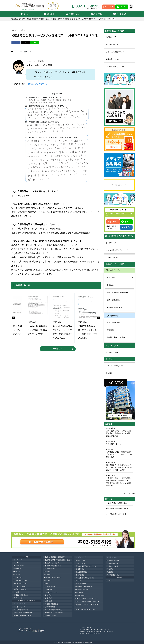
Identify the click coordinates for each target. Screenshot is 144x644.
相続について (111, 37)
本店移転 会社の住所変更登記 (85, 578)
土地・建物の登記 (114, 300)
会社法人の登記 (81, 560)
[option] (38, 318)
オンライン (126, 227)
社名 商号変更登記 (82, 572)
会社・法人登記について (115, 52)
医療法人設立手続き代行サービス (86, 566)
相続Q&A (17, 572)
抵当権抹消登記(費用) (52, 604)
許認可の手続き (81, 595)
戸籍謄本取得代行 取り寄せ (22, 616)
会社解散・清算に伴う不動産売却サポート (88, 605)
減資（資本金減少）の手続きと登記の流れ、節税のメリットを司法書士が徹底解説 (119, 433)
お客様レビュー (75, 14)
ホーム (26, 14)
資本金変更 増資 (81, 584)
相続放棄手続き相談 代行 (53, 563)
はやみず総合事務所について (117, 250)
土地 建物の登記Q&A (20, 580)
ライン (123, 7)
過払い (47, 583)
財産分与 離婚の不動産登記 (53, 610)
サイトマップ (18, 598)
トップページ (111, 243)
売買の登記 (49, 598)
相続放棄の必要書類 (113, 560)
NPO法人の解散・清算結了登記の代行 (88, 601)
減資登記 (110, 572)
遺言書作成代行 (50, 569)
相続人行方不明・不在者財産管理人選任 (57, 560)
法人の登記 (80, 593)
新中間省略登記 (50, 607)
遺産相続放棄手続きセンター (117, 508)
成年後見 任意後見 (51, 616)
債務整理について (113, 59)
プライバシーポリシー (114, 366)
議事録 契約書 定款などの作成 (85, 609)
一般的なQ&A (18, 569)
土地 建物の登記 (50, 589)
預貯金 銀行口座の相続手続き (23, 613)
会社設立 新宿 (80, 563)
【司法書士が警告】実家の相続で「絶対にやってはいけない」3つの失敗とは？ (119, 454)
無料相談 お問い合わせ (21, 595)
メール (111, 7)
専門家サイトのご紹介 (21, 589)
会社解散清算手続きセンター (117, 514)
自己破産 (48, 580)
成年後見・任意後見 (114, 307)
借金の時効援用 (50, 586)
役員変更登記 (80, 569)
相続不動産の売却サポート (53, 566)
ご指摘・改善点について (115, 66)
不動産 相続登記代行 (51, 592)
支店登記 (79, 581)
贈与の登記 (49, 595)
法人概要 (51, 14)
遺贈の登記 (49, 601)
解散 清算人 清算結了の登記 (85, 587)
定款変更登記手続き (113, 575)
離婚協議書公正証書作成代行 (54, 613)
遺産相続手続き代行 (20, 607)
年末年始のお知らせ (114, 444)
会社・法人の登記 (114, 322)
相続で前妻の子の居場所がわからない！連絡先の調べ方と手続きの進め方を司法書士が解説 (119, 467)
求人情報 (109, 373)
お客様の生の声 (112, 258)
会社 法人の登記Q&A (20, 583)
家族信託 (110, 285)
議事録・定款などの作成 (116, 337)
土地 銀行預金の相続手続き (116, 503)
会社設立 (110, 330)
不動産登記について (113, 44)
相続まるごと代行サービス (38, 84)
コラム (109, 580)
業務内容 (99, 14)
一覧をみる (58, 348)
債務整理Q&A (18, 577)
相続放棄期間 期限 (113, 563)
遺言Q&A (17, 575)
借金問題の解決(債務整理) (53, 578)
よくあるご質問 (122, 14)
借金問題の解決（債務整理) (117, 293)
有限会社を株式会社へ (83, 590)
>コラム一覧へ (129, 493)
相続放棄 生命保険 (113, 566)
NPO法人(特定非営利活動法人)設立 (87, 598)
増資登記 (110, 569)
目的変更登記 (80, 575)
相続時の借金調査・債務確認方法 (55, 557)
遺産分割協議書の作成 (21, 610)
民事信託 (48, 575)
